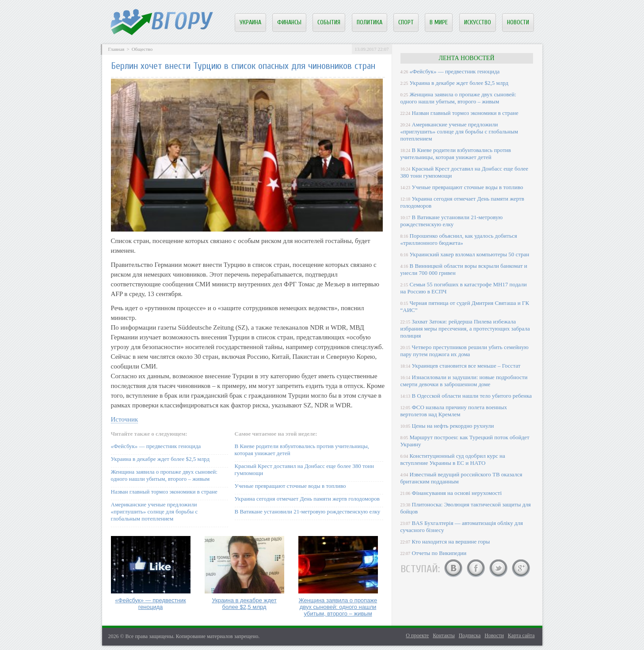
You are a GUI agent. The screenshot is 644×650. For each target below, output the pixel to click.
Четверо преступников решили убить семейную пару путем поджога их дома (465, 351)
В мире (439, 22)
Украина (250, 22)
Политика (370, 22)
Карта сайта (521, 635)
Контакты (444, 635)
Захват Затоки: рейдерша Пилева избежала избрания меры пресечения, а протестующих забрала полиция (465, 329)
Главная (116, 49)
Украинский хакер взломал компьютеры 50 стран (470, 254)
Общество (142, 49)
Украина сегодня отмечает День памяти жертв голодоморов (307, 499)
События (329, 22)
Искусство (478, 22)
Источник (125, 419)
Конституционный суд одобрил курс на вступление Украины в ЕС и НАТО (453, 459)
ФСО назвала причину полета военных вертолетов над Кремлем (454, 411)
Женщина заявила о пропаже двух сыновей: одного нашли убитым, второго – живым (164, 475)
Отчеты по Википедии (439, 553)
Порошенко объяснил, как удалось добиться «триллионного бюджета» (459, 239)
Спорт (406, 22)
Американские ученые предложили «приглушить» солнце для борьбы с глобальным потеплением (154, 511)
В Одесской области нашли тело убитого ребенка (472, 396)
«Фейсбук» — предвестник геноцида (156, 446)
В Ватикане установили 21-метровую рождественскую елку (308, 511)
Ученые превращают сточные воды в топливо (290, 486)
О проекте (417, 635)
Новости (518, 22)
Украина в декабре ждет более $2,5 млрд (160, 459)
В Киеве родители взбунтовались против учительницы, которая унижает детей (456, 154)
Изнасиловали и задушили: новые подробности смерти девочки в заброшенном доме (464, 381)
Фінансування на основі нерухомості (457, 493)
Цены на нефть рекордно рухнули (453, 426)
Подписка (470, 635)
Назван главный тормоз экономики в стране (164, 492)
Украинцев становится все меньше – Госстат (466, 366)
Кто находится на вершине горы (451, 542)
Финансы (289, 22)
